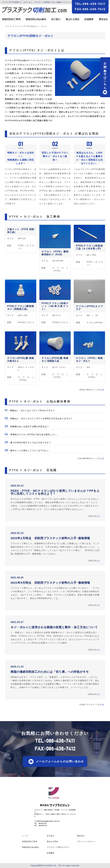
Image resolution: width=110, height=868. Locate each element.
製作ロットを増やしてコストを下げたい (29, 451)
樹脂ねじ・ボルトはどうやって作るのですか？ (32, 410)
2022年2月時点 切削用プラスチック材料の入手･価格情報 (50, 538)
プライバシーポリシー (86, 842)
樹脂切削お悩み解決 (36, 19)
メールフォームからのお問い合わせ (60, 761)
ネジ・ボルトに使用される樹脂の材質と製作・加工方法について (54, 627)
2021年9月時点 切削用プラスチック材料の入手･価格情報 (50, 583)
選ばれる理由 (72, 19)
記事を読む (93, 516)
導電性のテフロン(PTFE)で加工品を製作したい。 (34, 435)
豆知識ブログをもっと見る (91, 705)
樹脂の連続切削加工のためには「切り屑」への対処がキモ (50, 672)
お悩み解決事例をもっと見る (90, 458)
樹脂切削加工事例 (11, 19)
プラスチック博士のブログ (58, 847)
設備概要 (89, 19)
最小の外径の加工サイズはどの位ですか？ (30, 443)
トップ (25, 836)
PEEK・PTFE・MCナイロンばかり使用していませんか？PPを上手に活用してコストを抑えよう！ (55, 492)
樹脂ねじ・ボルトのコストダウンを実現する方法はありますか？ (41, 418)
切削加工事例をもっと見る (91, 390)
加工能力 (56, 19)
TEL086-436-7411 (90, 4)
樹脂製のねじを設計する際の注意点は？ (29, 426)
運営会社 (103, 19)
